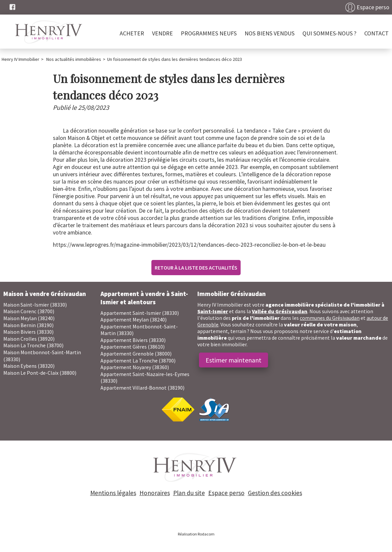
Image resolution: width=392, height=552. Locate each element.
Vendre (162, 33)
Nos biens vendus (270, 33)
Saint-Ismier (213, 311)
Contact (376, 33)
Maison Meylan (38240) (29, 318)
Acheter (132, 33)
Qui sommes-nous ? (329, 33)
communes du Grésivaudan (330, 318)
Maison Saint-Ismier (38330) (35, 305)
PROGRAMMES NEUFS (209, 33)
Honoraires (155, 493)
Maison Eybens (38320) (29, 366)
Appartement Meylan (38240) (134, 319)
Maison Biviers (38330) (28, 332)
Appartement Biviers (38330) (133, 340)
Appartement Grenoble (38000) (136, 354)
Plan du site (189, 493)
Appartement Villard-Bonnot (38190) (142, 388)
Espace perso (373, 7)
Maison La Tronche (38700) (33, 345)
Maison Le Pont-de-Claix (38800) (40, 373)
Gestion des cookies (275, 493)
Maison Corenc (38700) (29, 311)
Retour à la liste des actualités (196, 268)
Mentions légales (113, 493)
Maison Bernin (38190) (28, 325)
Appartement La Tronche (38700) (138, 361)
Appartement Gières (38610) (133, 347)
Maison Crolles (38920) (29, 339)
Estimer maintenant (234, 360)
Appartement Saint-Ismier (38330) (140, 313)
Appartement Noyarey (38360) (135, 367)
